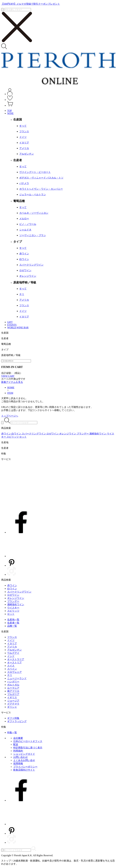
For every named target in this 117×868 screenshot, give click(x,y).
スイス (11, 666)
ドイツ (11, 640)
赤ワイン (12, 585)
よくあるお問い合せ (24, 760)
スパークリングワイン (19, 592)
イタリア (12, 643)
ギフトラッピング (17, 721)
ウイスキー (13, 608)
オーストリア (14, 662)
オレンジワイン (16, 598)
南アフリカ (13, 691)
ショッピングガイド (24, 754)
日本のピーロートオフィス (28, 741)
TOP (10, 111)
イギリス (12, 697)
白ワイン (12, 589)
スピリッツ (13, 611)
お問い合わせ (21, 757)
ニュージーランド (17, 678)
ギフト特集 (13, 718)
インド (11, 656)
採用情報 (18, 763)
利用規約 (18, 751)
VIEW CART (8, 376)
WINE (10, 113)
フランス (12, 637)
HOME (11, 388)
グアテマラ (13, 704)
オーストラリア (16, 659)
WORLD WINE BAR (18, 328)
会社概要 (18, 738)
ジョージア (13, 701)
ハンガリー (13, 682)
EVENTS (12, 325)
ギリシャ (12, 707)
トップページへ (10, 416)
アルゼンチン (14, 650)
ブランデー (13, 601)
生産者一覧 (13, 623)
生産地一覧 (13, 620)
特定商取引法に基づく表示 (28, 748)
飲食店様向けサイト (24, 770)
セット (11, 614)
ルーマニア (13, 688)
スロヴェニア (14, 672)
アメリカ (12, 647)
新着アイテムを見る (12, 382)
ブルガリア (13, 694)
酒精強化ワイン (16, 604)
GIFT (10, 322)
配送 (16, 744)
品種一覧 (12, 626)
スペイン (12, 669)
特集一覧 (12, 732)
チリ (10, 675)
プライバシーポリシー (25, 767)
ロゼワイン (13, 595)
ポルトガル (13, 685)
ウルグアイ (13, 653)
